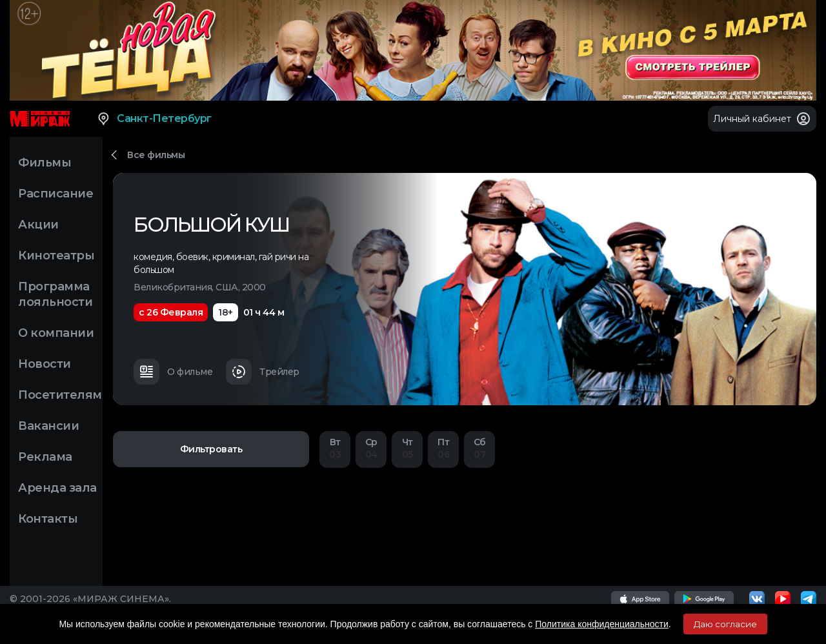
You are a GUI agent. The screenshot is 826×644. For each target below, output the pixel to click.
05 (407, 448)
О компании (56, 333)
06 (443, 448)
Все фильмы (156, 155)
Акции (38, 225)
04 (371, 448)
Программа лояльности (55, 294)
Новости (45, 364)
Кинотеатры (56, 256)
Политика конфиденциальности (602, 624)
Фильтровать (211, 449)
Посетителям (60, 395)
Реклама (45, 457)
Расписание (55, 194)
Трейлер (263, 372)
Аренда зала (57, 488)
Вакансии (48, 426)
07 (479, 448)
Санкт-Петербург (154, 119)
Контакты (48, 519)
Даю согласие (725, 624)
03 (335, 448)
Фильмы (45, 163)
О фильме (173, 372)
